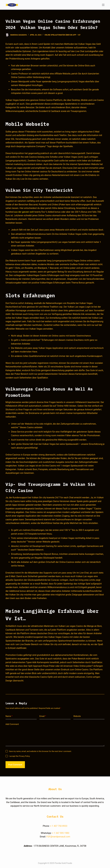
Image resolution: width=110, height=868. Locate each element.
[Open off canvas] (103, 5)
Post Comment (15, 765)
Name (9, 716)
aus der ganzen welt (24, 212)
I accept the (19, 756)
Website (77, 716)
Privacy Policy (24, 756)
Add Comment (12, 724)
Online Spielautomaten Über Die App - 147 (63, 35)
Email (43, 716)
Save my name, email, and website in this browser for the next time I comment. (40, 751)
